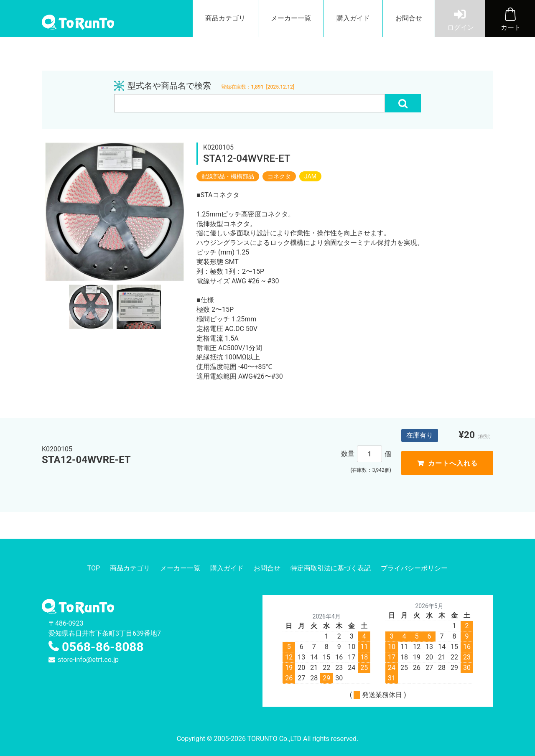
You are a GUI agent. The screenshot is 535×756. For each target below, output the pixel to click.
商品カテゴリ (225, 18)
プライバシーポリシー (414, 568)
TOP (94, 568)
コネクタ (279, 176)
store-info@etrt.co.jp (88, 660)
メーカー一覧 (291, 18)
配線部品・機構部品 (228, 176)
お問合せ (409, 18)
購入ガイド (353, 18)
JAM (310, 176)
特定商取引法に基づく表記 (331, 568)
